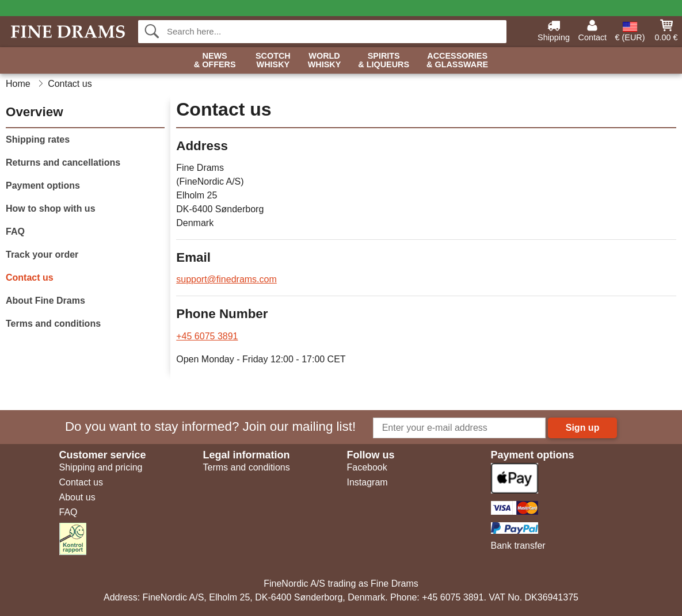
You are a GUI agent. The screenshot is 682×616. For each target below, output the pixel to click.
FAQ (15, 232)
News (215, 61)
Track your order (42, 255)
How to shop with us (51, 208)
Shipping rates (38, 139)
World (325, 61)
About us (77, 497)
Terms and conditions (53, 324)
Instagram (367, 482)
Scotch (273, 61)
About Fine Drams (45, 301)
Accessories (457, 61)
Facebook (367, 467)
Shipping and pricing (101, 467)
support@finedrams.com (226, 279)
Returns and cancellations (63, 162)
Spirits (384, 61)
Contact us (30, 278)
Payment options (43, 185)
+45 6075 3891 (207, 336)
